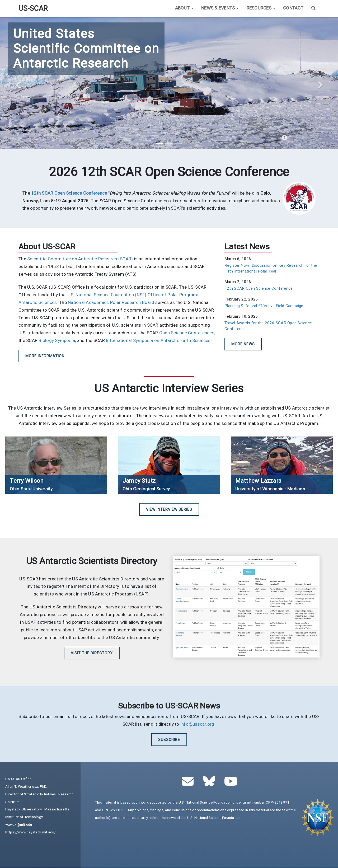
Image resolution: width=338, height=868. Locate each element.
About (184, 8)
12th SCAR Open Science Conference (259, 288)
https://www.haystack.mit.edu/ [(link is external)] (30, 832)
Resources (261, 8)
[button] (17, 83)
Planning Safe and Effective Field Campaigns (265, 306)
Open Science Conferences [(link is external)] (187, 333)
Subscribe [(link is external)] (169, 740)
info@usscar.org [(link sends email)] (197, 724)
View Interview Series (169, 509)
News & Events (220, 8)
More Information (45, 356)
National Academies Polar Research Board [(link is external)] (111, 302)
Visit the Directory (92, 653)
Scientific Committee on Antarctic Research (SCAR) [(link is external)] (80, 259)
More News (243, 344)
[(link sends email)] (189, 784)
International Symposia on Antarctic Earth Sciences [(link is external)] (158, 340)
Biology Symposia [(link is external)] (57, 340)
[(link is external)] (69, 193)
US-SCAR (33, 8)
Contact (293, 8)
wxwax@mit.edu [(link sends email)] (19, 824)
